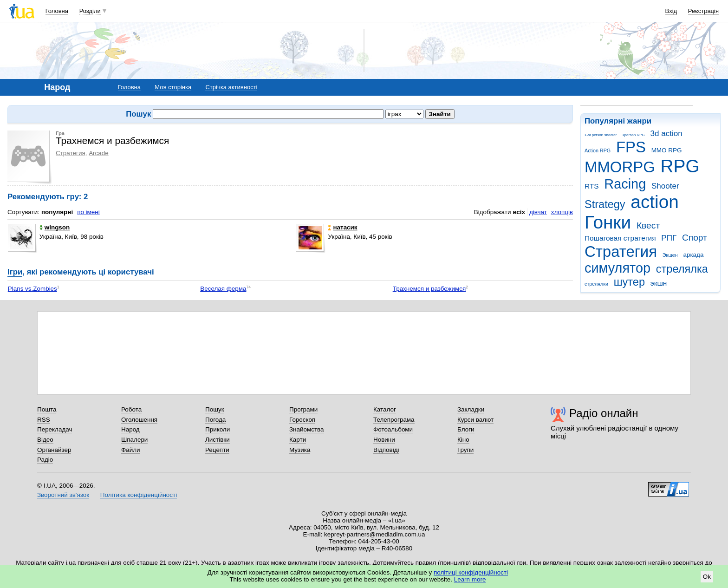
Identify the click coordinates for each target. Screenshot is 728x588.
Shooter (665, 186)
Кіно (463, 440)
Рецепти (217, 450)
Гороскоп (302, 420)
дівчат (538, 212)
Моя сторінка (173, 87)
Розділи (90, 11)
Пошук (215, 409)
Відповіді (386, 450)
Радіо (45, 460)
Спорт (695, 238)
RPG (680, 166)
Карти (298, 440)
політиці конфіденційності (471, 572)
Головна (57, 11)
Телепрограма (394, 420)
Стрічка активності (231, 87)
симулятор (617, 268)
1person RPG (634, 135)
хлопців (562, 212)
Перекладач (55, 429)
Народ (130, 429)
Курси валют (475, 420)
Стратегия (621, 252)
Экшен (670, 255)
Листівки (218, 440)
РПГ (669, 238)
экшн (659, 283)
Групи (465, 450)
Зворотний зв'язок (63, 495)
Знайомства (307, 429)
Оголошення (139, 420)
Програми (303, 409)
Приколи (218, 429)
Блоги (466, 429)
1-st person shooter (601, 135)
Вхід (671, 11)
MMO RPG (667, 150)
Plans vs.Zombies (32, 289)
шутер (629, 282)
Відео (45, 440)
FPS (631, 147)
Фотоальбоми (393, 429)
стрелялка (682, 269)
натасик (342, 227)
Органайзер (54, 450)
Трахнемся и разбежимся (429, 289)
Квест (648, 225)
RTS (592, 186)
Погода (215, 420)
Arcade (99, 153)
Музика (300, 450)
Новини (384, 440)
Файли (131, 450)
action (655, 202)
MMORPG (620, 167)
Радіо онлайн (604, 413)
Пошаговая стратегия (620, 238)
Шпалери (134, 440)
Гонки (608, 222)
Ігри (15, 272)
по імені (88, 212)
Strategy (605, 204)
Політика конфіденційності (139, 495)
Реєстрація (703, 11)
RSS (44, 420)
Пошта (47, 409)
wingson (55, 227)
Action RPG (598, 150)
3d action (666, 134)
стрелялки (596, 284)
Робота (131, 409)
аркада (693, 255)
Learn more (470, 579)
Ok (707, 577)
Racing (625, 184)
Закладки (471, 409)
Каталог (385, 409)
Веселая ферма (223, 289)
